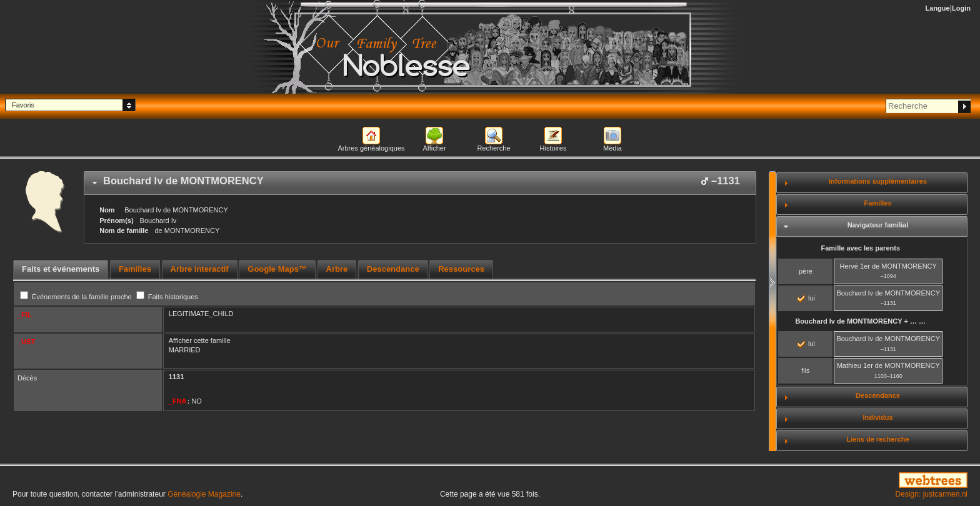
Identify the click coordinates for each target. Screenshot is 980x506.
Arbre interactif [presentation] (200, 269)
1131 (176, 377)
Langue (938, 8)
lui (806, 298)
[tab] (420, 183)
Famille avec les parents (860, 248)
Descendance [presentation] (393, 269)
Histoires (553, 148)
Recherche (493, 148)
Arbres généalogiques (371, 148)
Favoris (23, 105)
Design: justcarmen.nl (932, 494)
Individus (877, 417)
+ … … (860, 321)
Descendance (878, 395)
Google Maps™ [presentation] (277, 269)
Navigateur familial (878, 225)
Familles (878, 203)
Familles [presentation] (135, 269)
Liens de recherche (877, 439)
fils (805, 370)
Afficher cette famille (200, 340)
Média (612, 148)
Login (961, 8)
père (806, 271)
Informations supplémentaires (878, 181)
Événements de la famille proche (77, 297)
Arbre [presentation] (337, 269)
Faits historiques (167, 297)
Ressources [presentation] (461, 269)
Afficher (434, 148)
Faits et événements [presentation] (61, 269)
